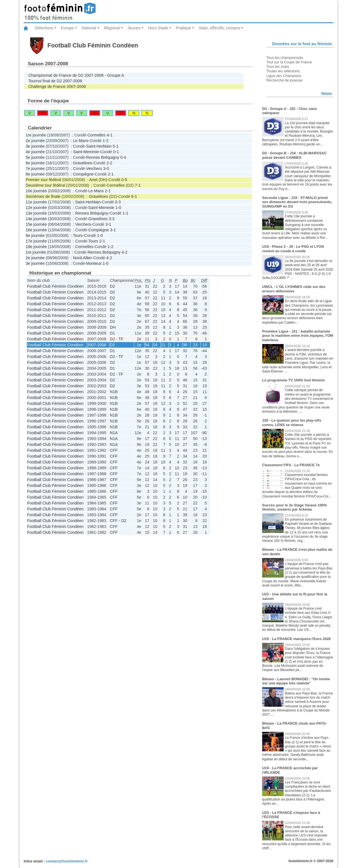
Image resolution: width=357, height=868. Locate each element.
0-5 (124, 180)
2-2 (109, 163)
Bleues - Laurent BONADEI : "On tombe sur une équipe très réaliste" (296, 681)
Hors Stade (158, 28)
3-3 (112, 219)
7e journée (35, 169)
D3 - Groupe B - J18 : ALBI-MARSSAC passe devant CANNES (294, 155)
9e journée (35, 235)
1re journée (36, 135)
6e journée (35, 163)
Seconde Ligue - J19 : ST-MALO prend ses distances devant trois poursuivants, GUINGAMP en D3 (297, 202)
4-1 (109, 135)
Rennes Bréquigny (103, 157)
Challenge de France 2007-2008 (57, 86)
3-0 (106, 169)
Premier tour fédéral (43, 180)
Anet (93, 180)
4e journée (35, 152)
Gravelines (83, 163)
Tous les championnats (285, 58)
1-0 (118, 208)
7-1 (138, 185)
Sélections (44, 28)
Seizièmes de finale (43, 196)
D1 (112, 333)
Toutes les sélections (283, 71)
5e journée (35, 157)
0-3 (118, 202)
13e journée (36, 213)
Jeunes (134, 28)
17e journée (36, 241)
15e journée (36, 224)
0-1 (116, 152)
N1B (114, 392)
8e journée (35, 174)
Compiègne (83, 174)
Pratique (184, 28)
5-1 (116, 146)
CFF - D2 (118, 521)
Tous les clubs (278, 67)
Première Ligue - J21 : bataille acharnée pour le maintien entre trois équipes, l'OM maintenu (298, 336)
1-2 (106, 141)
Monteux (94, 263)
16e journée (36, 230)
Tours (78, 235)
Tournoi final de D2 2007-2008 (55, 81)
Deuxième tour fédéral (45, 185)
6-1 (134, 196)
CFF (114, 450)
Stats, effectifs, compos (219, 28)
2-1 (111, 174)
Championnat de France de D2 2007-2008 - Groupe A (76, 75)
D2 (112, 286)
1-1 (125, 213)
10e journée (36, 191)
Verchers (94, 169)
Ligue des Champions (284, 76)
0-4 (123, 157)
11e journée (36, 202)
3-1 (108, 224)
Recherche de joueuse (284, 80)
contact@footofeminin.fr (67, 861)
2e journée (35, 141)
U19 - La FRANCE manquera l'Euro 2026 (296, 639)
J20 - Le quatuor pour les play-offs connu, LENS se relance (292, 423)
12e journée (36, 208)
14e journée (36, 219)
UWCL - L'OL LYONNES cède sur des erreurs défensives (294, 289)
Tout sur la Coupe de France (289, 62)
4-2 (125, 252)
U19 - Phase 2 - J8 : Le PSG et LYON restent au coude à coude (293, 249)
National (89, 28)
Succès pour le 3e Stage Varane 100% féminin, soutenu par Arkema (295, 507)
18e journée (36, 247)
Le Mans (81, 141)
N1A (114, 433)
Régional (112, 28)
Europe (67, 28)
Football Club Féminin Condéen (55, 286)
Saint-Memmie (86, 152)
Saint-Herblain (99, 146)
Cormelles (97, 135)
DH (113, 327)
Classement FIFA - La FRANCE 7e (291, 465)
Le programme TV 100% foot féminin (294, 380)
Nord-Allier (83, 258)
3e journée (35, 146)
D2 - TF (117, 339)
